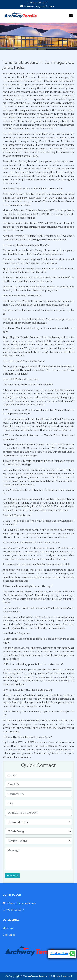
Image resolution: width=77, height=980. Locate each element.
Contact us (9, 935)
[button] (6, 36)
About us (8, 928)
